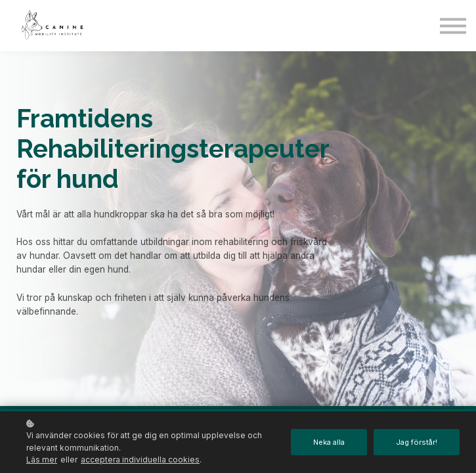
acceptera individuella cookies (140, 460)
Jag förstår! (416, 442)
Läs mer (42, 460)
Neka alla (327, 442)
